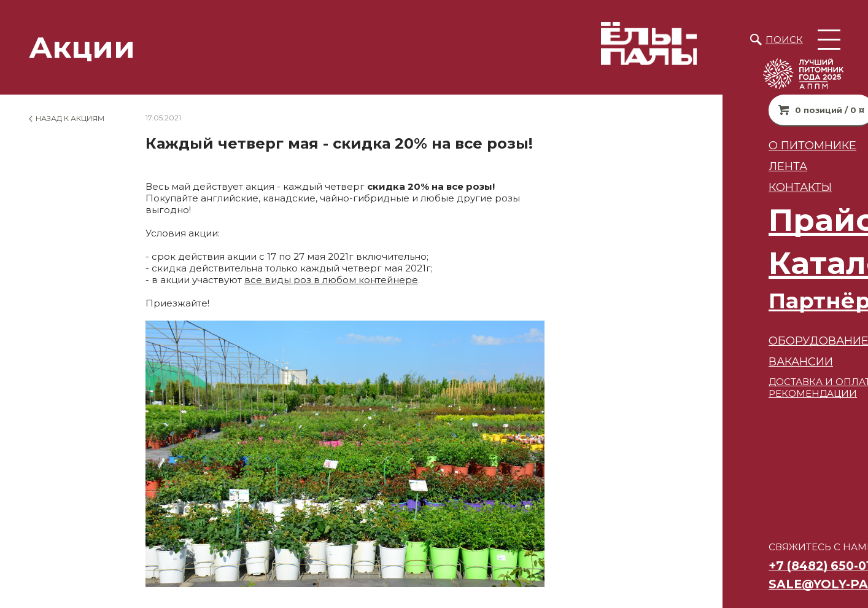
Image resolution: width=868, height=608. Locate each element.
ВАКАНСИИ (652, 361)
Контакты (651, 187)
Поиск (784, 40)
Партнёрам (686, 301)
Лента (639, 166)
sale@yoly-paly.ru (688, 584)
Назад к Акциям (70, 118)
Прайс (672, 220)
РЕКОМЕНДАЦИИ (664, 393)
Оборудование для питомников (728, 341)
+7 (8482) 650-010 (675, 566)
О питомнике (663, 145)
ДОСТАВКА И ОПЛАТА (673, 382)
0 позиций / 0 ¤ (680, 110)
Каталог (687, 263)
